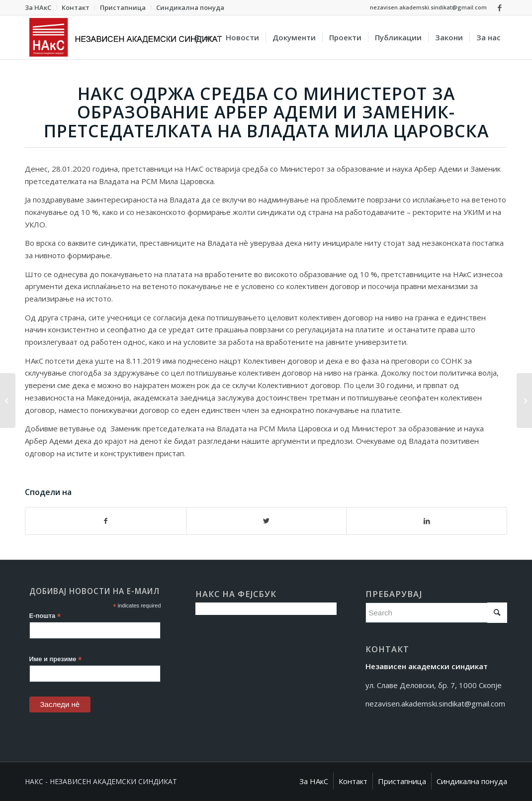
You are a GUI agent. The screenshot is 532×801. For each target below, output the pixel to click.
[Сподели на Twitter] (266, 521)
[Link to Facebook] (500, 7)
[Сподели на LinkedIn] (427, 521)
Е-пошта (45, 616)
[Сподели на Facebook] (106, 521)
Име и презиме (56, 659)
